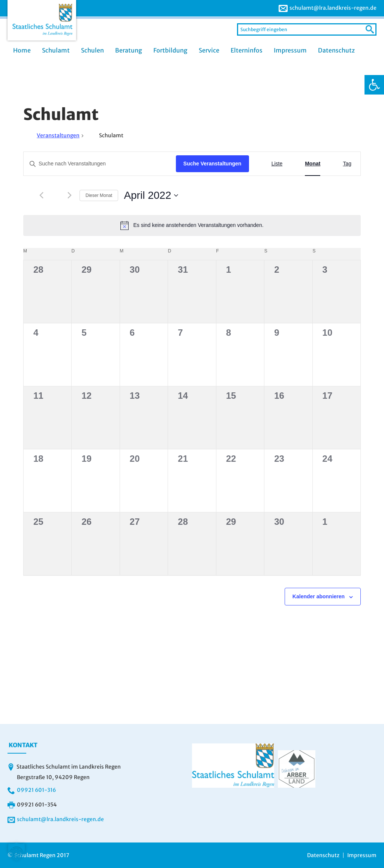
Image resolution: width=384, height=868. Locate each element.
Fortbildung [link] (170, 50)
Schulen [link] (92, 50)
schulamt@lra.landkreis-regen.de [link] (333, 8)
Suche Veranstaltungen (212, 164)
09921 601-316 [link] (36, 790)
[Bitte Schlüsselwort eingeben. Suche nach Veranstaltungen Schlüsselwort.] (100, 164)
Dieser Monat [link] (99, 195)
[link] (374, 85)
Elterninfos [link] (247, 50)
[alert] (192, 225)
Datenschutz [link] (336, 50)
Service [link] (209, 50)
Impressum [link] (290, 50)
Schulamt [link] (56, 50)
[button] (16, 851)
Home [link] (22, 50)
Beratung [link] (129, 50)
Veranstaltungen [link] (58, 135)
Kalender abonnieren (319, 596)
